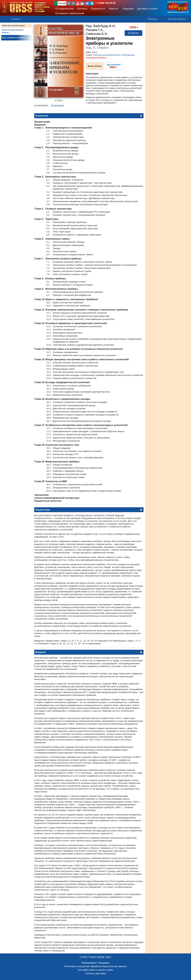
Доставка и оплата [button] (147, 9)
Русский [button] (62, 3)
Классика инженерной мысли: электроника (114, 55)
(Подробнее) (57, 105)
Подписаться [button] (98, 9)
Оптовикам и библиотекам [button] (70, 13)
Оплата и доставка (96, 973)
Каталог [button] (16, 19)
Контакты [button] (82, 9)
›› (114, 66)
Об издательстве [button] (64, 9)
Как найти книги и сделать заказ (96, 970)
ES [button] (69, 3)
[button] (78, 3)
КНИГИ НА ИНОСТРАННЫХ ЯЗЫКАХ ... (13, 31)
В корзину (134, 33)
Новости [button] (113, 9)
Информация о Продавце (95, 963)
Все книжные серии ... (15, 38)
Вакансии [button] (128, 9)
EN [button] (73, 3)
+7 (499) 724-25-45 (105, 3)
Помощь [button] (152, 19)
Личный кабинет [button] (177, 19)
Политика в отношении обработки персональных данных (95, 966)
